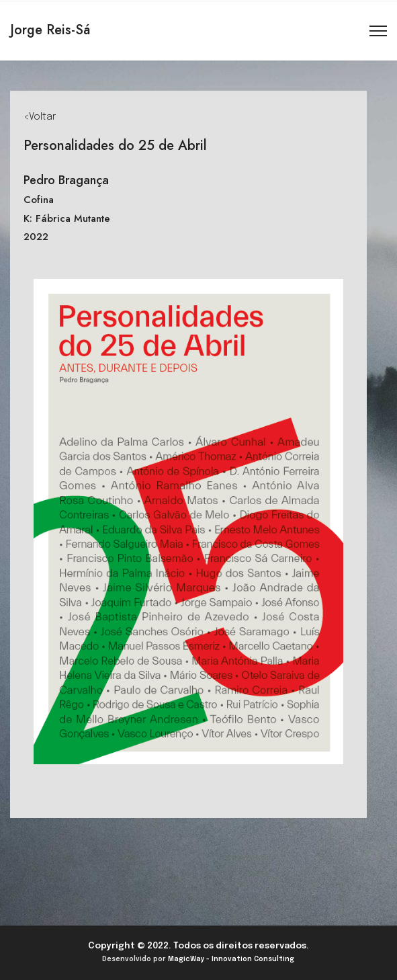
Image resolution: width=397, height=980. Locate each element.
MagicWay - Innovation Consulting (231, 959)
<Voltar (40, 117)
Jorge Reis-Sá (50, 30)
